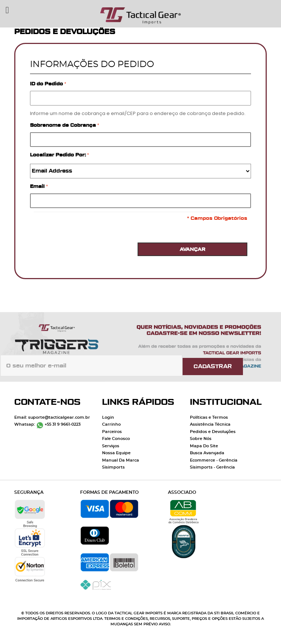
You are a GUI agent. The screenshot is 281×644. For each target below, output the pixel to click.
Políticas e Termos (209, 417)
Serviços (111, 446)
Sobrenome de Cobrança (64, 125)
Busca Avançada (207, 453)
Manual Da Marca (121, 460)
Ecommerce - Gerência (214, 460)
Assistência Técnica (210, 424)
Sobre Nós (201, 439)
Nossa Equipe (116, 453)
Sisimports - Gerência (212, 467)
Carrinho (111, 424)
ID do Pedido (47, 84)
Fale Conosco (116, 439)
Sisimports (113, 467)
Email (38, 186)
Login (108, 417)
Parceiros (112, 432)
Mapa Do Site (204, 446)
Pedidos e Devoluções (213, 432)
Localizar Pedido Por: (58, 155)
